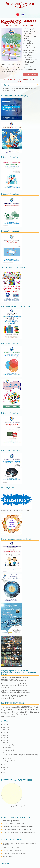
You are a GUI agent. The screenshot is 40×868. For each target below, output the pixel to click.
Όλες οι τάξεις (18, 712)
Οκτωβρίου (8, 750)
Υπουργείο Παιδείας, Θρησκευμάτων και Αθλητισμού (19, 832)
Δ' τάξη (3, 710)
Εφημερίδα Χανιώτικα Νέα (9, 679)
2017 (5, 767)
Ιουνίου (7, 753)
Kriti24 (19, 686)
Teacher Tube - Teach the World (13, 851)
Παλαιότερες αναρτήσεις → (30, 80)
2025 (5, 727)
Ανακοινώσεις (21, 707)
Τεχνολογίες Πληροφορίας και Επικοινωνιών (25, 714)
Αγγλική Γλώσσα (10, 707)
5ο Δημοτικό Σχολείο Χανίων (20, 5)
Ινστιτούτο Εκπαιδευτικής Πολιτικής (13, 824)
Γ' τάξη (36, 707)
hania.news (5, 699)
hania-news (26, 692)
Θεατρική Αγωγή (6, 712)
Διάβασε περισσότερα (30, 74)
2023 (5, 732)
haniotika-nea (21, 681)
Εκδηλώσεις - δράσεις (28, 710)
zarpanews (12, 681)
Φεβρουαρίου (9, 761)
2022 (5, 735)
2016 (5, 770)
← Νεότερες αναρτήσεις (9, 80)
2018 (5, 765)
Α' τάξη (3, 707)
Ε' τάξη (8, 710)
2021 (5, 738)
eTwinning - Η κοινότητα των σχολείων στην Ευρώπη (19, 827)
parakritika (12, 686)
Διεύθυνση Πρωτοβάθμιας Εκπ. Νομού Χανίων (17, 829)
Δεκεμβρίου (9, 745)
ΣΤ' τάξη (29, 712)
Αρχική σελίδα (20, 80)
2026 (5, 725)
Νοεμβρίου (8, 747)
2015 (5, 772)
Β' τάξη (31, 707)
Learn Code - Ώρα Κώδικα (11, 848)
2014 (5, 775)
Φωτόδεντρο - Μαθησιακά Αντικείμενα (14, 853)
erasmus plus (8, 716)
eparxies (25, 686)
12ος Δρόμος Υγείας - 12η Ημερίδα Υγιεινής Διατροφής (18, 22)
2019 (5, 743)
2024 (5, 730)
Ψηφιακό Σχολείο (8, 856)
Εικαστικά (14, 710)
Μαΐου (7, 758)
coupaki (12, 699)
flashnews (4, 681)
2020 (5, 740)
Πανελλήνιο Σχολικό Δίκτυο (11, 821)
